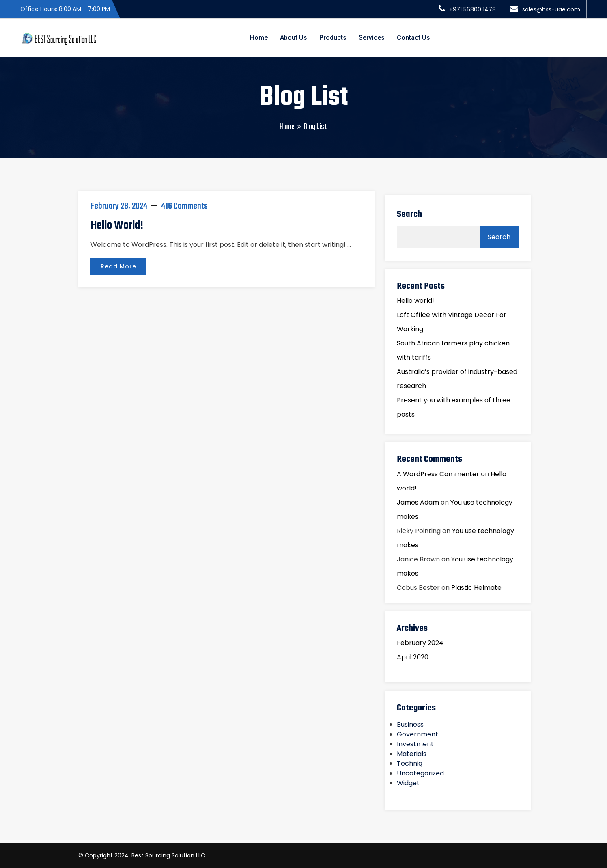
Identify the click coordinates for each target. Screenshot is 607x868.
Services (372, 38)
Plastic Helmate (476, 588)
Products (333, 38)
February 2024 (420, 643)
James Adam (418, 502)
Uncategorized (420, 773)
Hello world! (117, 226)
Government (418, 734)
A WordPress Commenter (438, 474)
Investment (415, 744)
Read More (118, 266)
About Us (294, 38)
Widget (408, 783)
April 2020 (413, 657)
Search (409, 214)
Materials (412, 754)
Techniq (410, 763)
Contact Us (413, 38)
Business (410, 724)
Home (259, 38)
